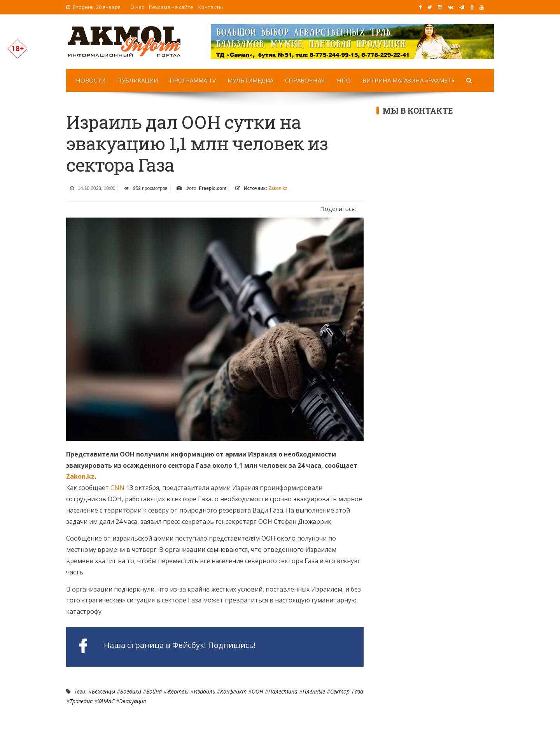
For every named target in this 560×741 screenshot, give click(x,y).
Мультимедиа (250, 80)
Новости (91, 80)
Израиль (204, 691)
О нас (137, 7)
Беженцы (103, 691)
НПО (344, 80)
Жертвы (178, 691)
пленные (314, 691)
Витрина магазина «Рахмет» (409, 80)
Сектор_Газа (347, 691)
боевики (131, 691)
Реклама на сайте (171, 7)
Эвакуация (133, 701)
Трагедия (81, 701)
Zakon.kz (278, 188)
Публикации (137, 80)
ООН (257, 691)
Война (154, 691)
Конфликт (233, 691)
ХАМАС (106, 701)
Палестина (283, 691)
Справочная (305, 80)
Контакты (211, 7)
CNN (117, 488)
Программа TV (193, 80)
